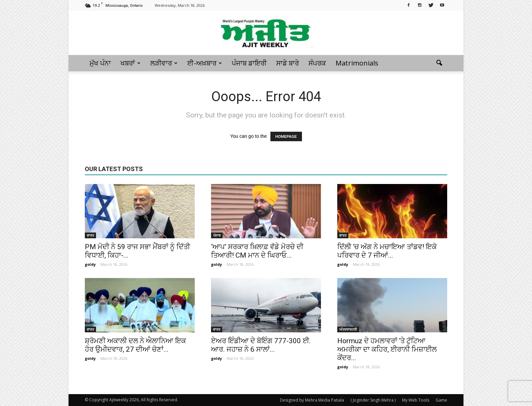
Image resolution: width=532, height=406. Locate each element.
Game (441, 400)
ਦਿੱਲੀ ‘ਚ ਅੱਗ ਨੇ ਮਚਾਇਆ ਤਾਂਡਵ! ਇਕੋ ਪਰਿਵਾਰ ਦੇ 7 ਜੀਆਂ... (387, 251)
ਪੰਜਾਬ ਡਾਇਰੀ (249, 63)
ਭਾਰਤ (90, 235)
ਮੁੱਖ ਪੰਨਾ (100, 63)
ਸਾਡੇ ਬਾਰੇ (288, 63)
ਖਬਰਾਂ (130, 63)
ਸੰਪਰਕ (317, 63)
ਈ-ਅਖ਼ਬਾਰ (205, 63)
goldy (90, 264)
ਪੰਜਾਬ (217, 235)
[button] (439, 63)
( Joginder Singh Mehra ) (373, 400)
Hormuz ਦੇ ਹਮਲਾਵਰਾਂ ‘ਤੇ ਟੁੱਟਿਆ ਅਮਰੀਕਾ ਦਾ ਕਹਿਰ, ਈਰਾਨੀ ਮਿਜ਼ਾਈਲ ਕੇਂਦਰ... (387, 349)
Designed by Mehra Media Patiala (312, 400)
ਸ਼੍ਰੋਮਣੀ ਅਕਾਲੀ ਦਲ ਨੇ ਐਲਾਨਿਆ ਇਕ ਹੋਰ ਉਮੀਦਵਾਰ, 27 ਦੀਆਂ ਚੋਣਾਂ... (135, 345)
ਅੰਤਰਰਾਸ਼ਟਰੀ (348, 329)
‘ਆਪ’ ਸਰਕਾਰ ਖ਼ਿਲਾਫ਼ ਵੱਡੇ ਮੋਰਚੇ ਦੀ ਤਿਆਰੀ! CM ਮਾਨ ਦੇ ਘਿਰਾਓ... (257, 251)
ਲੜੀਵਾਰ (164, 63)
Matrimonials (357, 63)
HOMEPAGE (286, 136)
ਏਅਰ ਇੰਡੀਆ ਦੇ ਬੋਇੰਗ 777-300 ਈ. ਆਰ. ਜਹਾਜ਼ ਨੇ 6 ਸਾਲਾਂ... (261, 345)
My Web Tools (416, 400)
